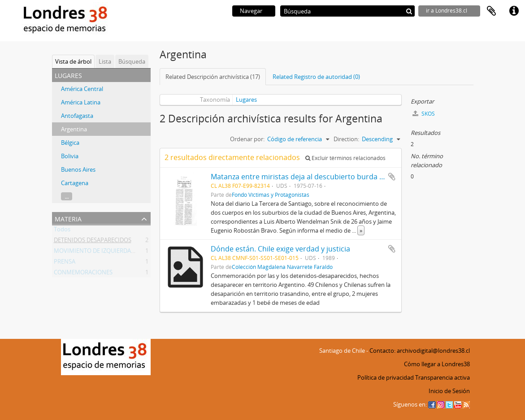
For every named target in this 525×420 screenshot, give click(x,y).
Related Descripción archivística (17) (213, 77)
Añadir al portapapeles (392, 177)
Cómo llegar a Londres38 (437, 364)
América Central (82, 89)
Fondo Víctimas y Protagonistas (271, 195)
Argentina (74, 129)
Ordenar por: (247, 139)
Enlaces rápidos (514, 11)
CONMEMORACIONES (83, 274)
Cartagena (75, 183)
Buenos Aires (78, 169)
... (67, 196)
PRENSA (65, 263)
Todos (62, 231)
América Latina (81, 102)
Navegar (251, 11)
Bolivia (70, 156)
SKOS (424, 114)
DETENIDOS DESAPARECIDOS (93, 242)
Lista (105, 61)
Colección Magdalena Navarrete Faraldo (282, 267)
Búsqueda (132, 61)
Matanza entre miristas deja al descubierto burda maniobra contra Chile (333, 177)
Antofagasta (77, 116)
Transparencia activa (443, 377)
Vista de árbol (73, 61)
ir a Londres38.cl (447, 11)
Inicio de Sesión (449, 391)
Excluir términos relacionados (345, 158)
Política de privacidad (386, 377)
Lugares (246, 100)
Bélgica (70, 143)
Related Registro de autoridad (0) (316, 77)
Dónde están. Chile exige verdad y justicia (280, 249)
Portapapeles (491, 11)
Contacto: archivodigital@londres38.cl (420, 351)
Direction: (346, 139)
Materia (68, 218)
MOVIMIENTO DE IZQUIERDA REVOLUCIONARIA (117, 252)
